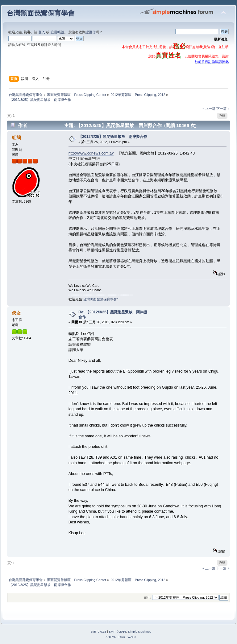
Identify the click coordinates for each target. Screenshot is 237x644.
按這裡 (209, 47)
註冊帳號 (57, 32)
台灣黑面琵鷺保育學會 (41, 13)
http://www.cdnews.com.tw (91, 153)
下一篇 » (223, 109)
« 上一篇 (209, 109)
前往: (148, 598)
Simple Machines (139, 632)
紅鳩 (16, 137)
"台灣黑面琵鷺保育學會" (100, 299)
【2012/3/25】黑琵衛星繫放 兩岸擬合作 (113, 137)
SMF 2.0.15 (98, 632)
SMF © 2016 (118, 632)
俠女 (16, 313)
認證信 (91, 32)
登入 (42, 32)
